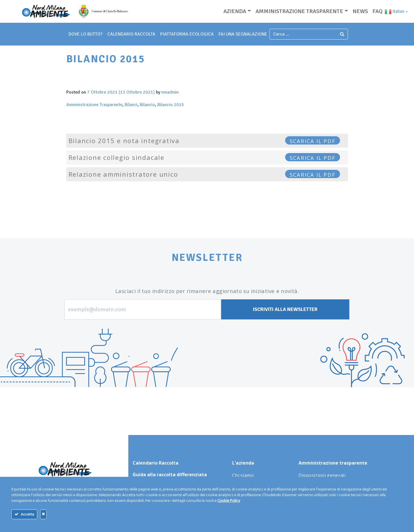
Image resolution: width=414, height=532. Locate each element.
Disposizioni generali (322, 475)
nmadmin (170, 92)
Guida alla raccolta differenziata (170, 475)
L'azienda (243, 463)
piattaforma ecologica (187, 34)
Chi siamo (243, 475)
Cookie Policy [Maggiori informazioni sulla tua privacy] (229, 501)
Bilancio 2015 (171, 105)
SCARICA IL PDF (313, 141)
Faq (377, 11)
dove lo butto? (86, 34)
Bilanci (131, 105)
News (360, 11)
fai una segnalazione (243, 34)
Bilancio (147, 105)
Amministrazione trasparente (299, 11)
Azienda (235, 11)
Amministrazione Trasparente (94, 105)
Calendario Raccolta (131, 34)
